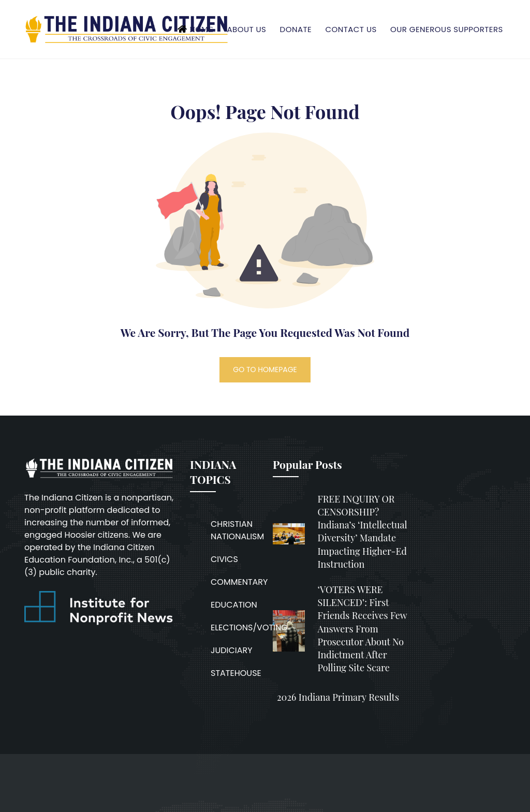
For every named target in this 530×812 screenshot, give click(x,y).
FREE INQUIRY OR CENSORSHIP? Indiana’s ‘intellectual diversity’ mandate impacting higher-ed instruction (362, 532)
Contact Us (351, 29)
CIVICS (224, 559)
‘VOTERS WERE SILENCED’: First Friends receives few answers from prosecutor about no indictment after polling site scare (362, 629)
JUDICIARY (232, 650)
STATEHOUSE (236, 673)
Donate (296, 29)
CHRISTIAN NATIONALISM (237, 530)
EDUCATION (234, 605)
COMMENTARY (239, 582)
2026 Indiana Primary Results (338, 697)
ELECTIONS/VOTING (249, 628)
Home (201, 29)
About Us (246, 29)
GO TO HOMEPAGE (265, 370)
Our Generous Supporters (447, 29)
